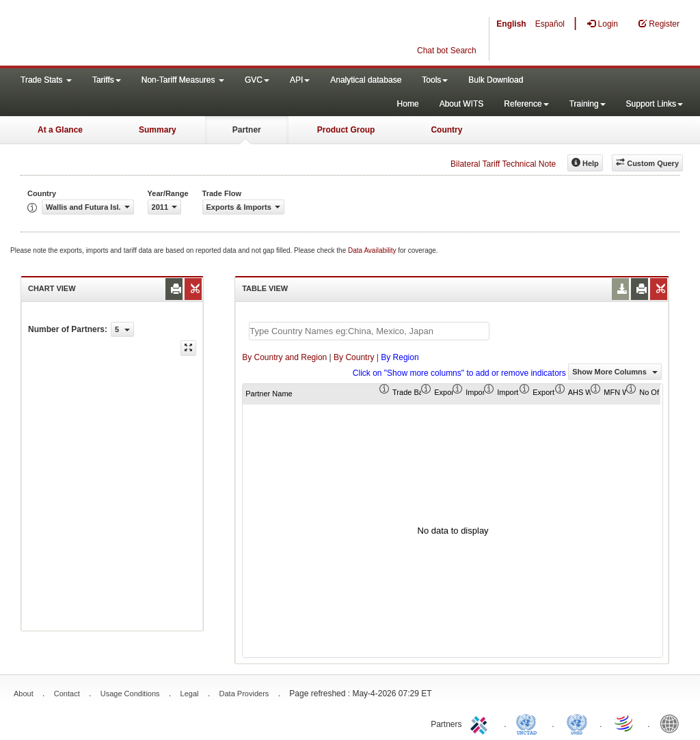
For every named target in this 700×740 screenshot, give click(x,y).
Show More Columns (615, 372)
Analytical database (366, 80)
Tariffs (107, 80)
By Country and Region (284, 357)
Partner (247, 130)
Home (408, 104)
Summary (158, 130)
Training (588, 104)
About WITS (462, 104)
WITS (137, 34)
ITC (481, 723)
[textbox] (369, 331)
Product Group (346, 130)
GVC (257, 80)
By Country (354, 357)
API (300, 80)
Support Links (655, 104)
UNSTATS (577, 723)
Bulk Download (496, 80)
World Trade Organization (625, 723)
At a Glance (60, 130)
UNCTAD (529, 723)
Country (446, 130)
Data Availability (373, 250)
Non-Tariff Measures (183, 80)
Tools (435, 80)
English (511, 24)
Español (550, 24)
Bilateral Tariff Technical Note (503, 164)
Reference (526, 104)
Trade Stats (46, 80)
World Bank (673, 723)
